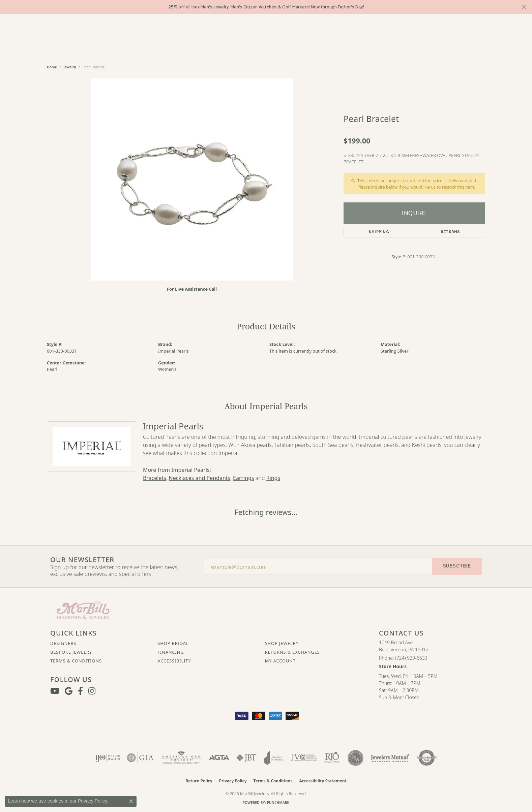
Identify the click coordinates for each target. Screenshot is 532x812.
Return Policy (199, 781)
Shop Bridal (173, 643)
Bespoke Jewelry (71, 652)
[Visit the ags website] (181, 758)
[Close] (524, 7)
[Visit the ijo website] (108, 758)
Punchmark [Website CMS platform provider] (278, 803)
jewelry (70, 67)
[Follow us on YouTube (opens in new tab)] (55, 691)
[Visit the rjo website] (332, 758)
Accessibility (174, 661)
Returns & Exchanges (292, 652)
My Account (280, 661)
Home (52, 67)
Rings (273, 478)
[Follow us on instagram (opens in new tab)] (92, 691)
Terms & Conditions (76, 661)
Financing (171, 652)
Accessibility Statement (323, 781)
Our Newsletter (82, 560)
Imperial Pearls (173, 351)
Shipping (379, 232)
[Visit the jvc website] (304, 758)
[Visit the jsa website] (356, 758)
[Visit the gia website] (140, 758)
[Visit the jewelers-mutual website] (390, 758)
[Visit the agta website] (219, 758)
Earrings (244, 478)
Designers (63, 643)
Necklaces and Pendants (200, 478)
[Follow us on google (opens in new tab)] (69, 691)
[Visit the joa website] (274, 758)
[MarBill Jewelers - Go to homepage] (83, 610)
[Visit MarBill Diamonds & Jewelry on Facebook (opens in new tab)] (80, 691)
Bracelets (155, 478)
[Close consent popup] (131, 801)
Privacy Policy (233, 781)
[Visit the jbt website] (247, 758)
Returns (450, 232)
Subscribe (457, 566)
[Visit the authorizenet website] (427, 758)
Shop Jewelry (282, 643)
